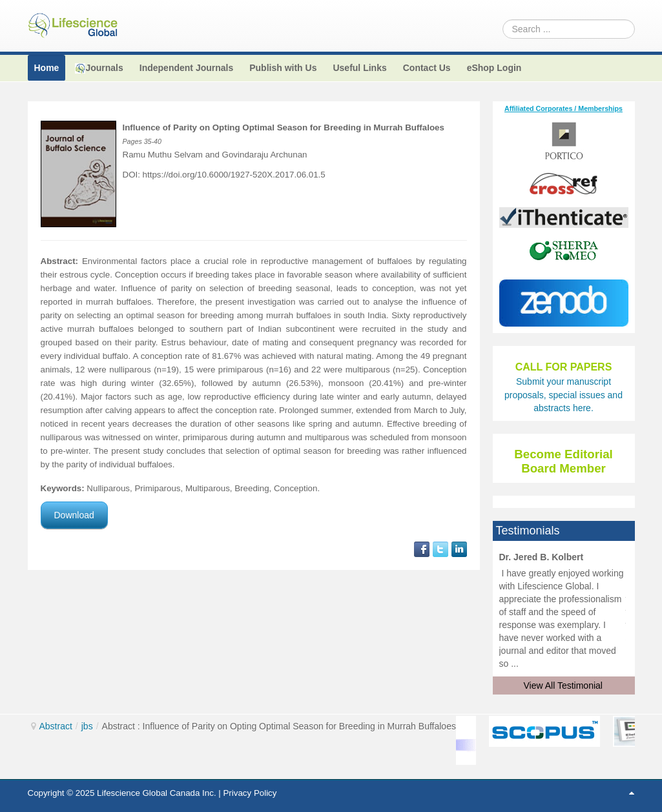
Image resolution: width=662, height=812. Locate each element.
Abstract (56, 726)
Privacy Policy (250, 793)
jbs (87, 726)
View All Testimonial (563, 685)
